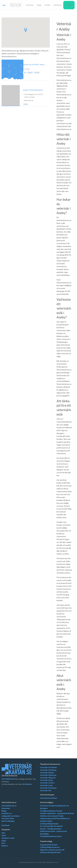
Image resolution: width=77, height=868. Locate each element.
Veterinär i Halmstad (48, 775)
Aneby (26, 104)
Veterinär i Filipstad (48, 778)
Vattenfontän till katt (49, 798)
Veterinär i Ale (46, 790)
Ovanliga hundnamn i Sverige (51, 811)
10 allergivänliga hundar (49, 824)
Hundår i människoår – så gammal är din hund (57, 813)
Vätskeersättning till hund (50, 852)
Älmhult (37, 72)
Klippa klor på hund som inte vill (52, 850)
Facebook (5, 825)
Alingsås (30, 72)
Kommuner (30, 5)
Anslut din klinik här (69, 5)
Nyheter (5, 846)
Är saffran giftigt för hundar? (52, 826)
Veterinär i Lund (46, 785)
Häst (3, 833)
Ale (25, 72)
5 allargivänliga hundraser (50, 847)
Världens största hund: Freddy (52, 816)
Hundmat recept (8, 838)
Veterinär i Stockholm (48, 767)
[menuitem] (30, 5)
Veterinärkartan (8, 779)
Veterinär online (8, 818)
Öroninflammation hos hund (51, 836)
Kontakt (47, 5)
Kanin (4, 841)
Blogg (39, 5)
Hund (4, 835)
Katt (3, 843)
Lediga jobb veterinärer (11, 816)
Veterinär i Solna (46, 780)
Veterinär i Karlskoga (48, 788)
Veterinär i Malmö (47, 773)
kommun (28, 784)
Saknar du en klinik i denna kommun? (38, 64)
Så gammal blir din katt (49, 845)
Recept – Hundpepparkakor (51, 829)
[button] (26, 30)
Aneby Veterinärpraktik (33, 90)
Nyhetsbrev (58, 5)
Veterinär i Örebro (47, 783)
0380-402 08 (28, 100)
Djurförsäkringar (8, 821)
